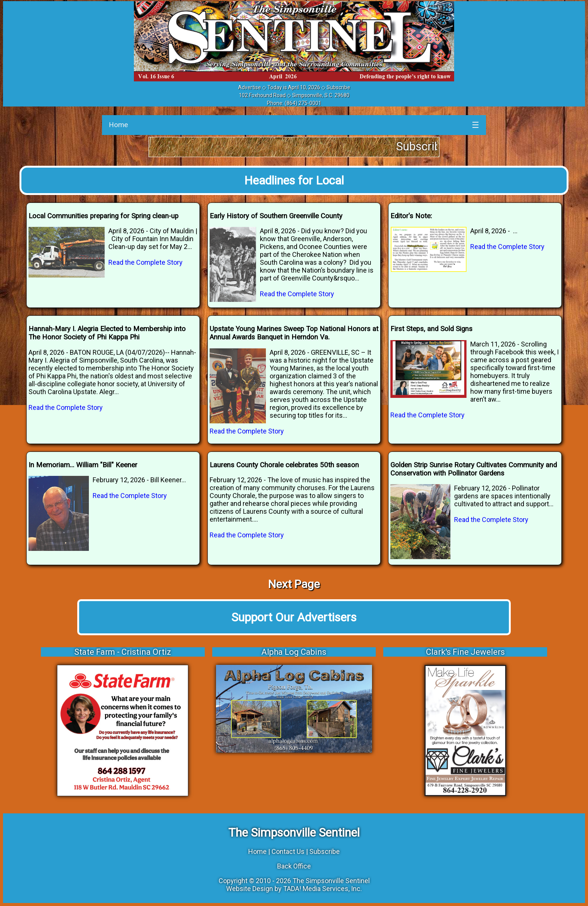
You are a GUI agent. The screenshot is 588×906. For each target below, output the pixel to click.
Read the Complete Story (145, 262)
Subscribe (338, 87)
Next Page (294, 584)
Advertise (250, 87)
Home (118, 125)
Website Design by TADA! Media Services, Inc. (294, 889)
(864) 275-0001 (303, 103)
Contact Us (288, 851)
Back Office (294, 866)
